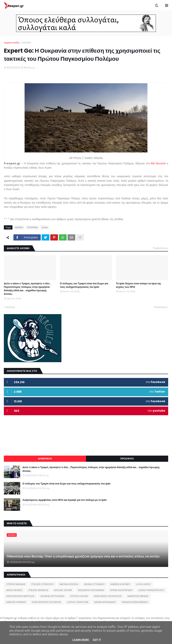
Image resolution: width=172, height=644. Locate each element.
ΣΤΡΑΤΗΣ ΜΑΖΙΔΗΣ (16, 584)
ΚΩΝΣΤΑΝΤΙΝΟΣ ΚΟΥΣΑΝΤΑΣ (46, 602)
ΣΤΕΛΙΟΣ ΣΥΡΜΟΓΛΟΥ (43, 584)
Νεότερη (10, 307)
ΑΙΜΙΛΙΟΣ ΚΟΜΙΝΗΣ (16, 602)
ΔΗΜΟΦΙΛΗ (45, 459)
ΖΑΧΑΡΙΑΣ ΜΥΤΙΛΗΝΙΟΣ (52, 596)
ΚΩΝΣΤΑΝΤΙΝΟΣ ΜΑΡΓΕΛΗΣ (20, 596)
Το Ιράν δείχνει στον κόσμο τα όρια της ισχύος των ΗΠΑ (139, 285)
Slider (45, 227)
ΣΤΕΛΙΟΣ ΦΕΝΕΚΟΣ (38, 590)
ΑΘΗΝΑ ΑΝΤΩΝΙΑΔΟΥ (105, 602)
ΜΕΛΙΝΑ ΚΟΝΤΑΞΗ (69, 584)
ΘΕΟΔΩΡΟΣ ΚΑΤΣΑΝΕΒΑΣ (91, 590)
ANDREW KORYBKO (120, 584)
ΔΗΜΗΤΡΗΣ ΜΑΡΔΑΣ (138, 596)
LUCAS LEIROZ (143, 584)
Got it (97, 640)
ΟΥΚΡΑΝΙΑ (32, 227)
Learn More (81, 640)
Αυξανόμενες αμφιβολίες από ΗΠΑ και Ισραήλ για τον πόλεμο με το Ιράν (65, 500)
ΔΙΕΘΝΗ (26, 43)
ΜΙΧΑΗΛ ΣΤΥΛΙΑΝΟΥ (94, 584)
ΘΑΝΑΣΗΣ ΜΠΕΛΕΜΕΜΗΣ (135, 602)
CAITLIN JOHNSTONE (78, 602)
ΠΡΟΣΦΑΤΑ (127, 459)
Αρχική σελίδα (12, 43)
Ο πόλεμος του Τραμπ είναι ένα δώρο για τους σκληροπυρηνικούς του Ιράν (84, 285)
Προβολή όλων (161, 248)
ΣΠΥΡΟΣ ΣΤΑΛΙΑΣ (79, 596)
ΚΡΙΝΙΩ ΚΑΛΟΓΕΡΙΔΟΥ (121, 590)
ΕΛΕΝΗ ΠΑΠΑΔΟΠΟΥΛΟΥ (151, 590)
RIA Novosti (158, 163)
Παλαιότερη (160, 307)
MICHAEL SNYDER (63, 590)
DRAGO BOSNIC (14, 590)
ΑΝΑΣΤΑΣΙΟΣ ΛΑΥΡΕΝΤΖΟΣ (108, 596)
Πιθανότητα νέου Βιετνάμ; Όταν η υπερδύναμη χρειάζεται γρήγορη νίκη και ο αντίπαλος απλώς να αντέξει (83, 557)
